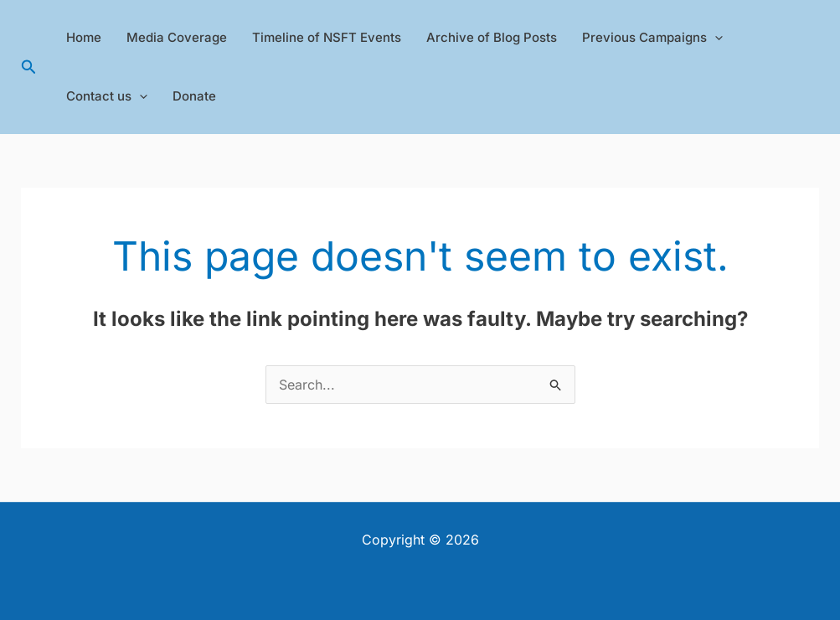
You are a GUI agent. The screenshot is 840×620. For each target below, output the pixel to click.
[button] (29, 67)
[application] (715, 38)
